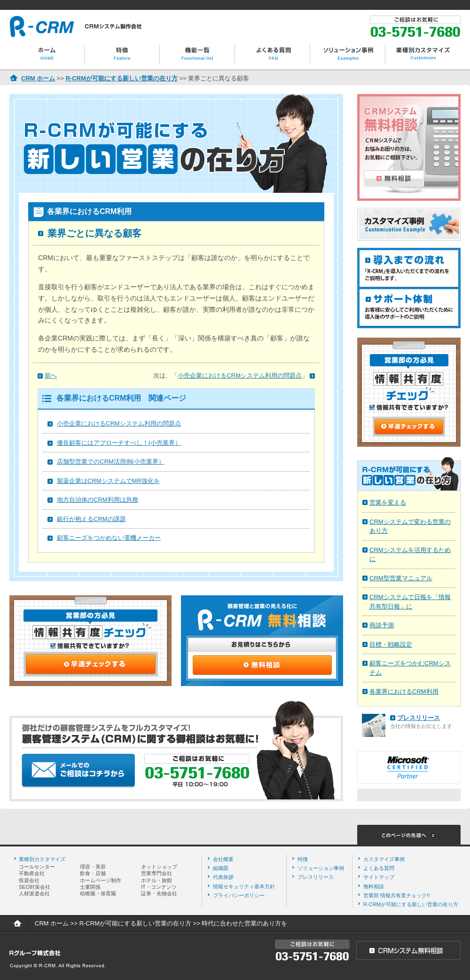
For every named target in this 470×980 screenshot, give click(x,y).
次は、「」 (231, 375)
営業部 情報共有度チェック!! (396, 895)
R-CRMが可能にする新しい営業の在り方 (122, 78)
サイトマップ (379, 877)
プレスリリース (419, 718)
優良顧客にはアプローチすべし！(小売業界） (119, 443)
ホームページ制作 (101, 880)
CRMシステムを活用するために (410, 555)
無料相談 (374, 886)
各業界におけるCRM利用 (404, 692)
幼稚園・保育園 (98, 893)
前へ (51, 375)
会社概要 (223, 859)
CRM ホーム (38, 78)
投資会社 (29, 880)
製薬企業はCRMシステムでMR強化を (108, 481)
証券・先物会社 (159, 893)
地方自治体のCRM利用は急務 (98, 500)
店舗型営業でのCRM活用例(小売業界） (111, 462)
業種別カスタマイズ (42, 859)
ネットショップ (159, 867)
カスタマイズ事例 (384, 859)
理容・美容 (93, 867)
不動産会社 (32, 873)
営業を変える (388, 502)
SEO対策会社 (35, 887)
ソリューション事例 (321, 868)
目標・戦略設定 (391, 644)
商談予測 (382, 625)
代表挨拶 (223, 877)
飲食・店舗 (93, 873)
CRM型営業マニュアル (401, 578)
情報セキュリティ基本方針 (244, 886)
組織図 (221, 868)
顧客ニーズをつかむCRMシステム (410, 668)
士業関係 (90, 887)
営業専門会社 (157, 873)
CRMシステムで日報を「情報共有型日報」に (410, 602)
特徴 (303, 859)
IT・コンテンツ (159, 887)
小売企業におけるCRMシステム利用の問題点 (119, 423)
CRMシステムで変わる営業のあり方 (410, 526)
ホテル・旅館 (157, 880)
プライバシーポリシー (239, 895)
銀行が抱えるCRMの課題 (91, 519)
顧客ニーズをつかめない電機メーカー (109, 538)
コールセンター (37, 867)
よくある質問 (379, 868)
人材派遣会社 (34, 893)
